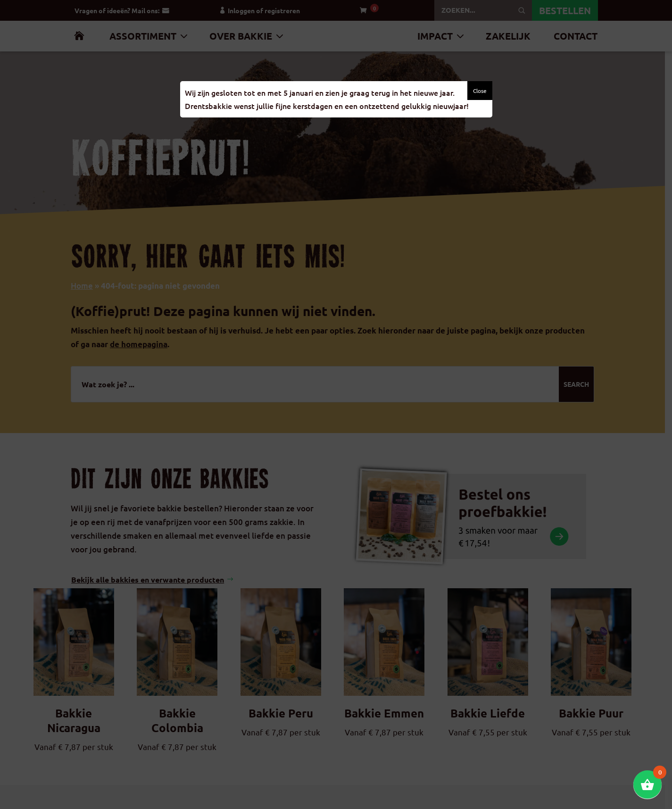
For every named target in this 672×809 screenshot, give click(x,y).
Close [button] (480, 91)
